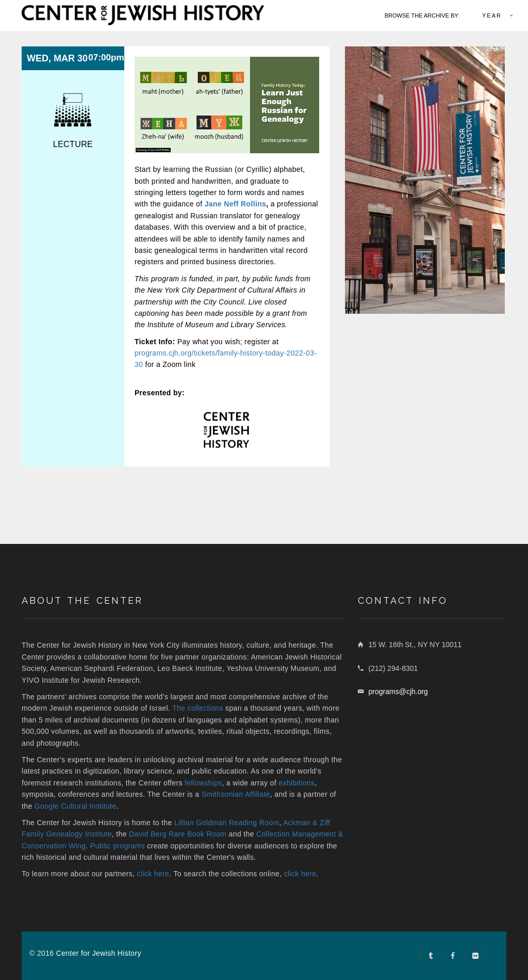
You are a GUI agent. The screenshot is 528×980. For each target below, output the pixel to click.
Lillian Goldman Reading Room (227, 823)
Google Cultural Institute (76, 806)
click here (153, 874)
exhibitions (296, 783)
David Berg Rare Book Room (178, 834)
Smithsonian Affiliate (236, 794)
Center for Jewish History (99, 953)
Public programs (118, 846)
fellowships (203, 783)
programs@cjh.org (398, 692)
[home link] (143, 14)
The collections (198, 708)
